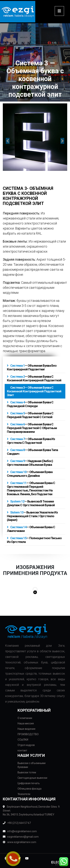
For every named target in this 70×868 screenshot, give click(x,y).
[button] (8, 141)
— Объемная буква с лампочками (31, 529)
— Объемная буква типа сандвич (32, 452)
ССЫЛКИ (23, 740)
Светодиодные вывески (32, 778)
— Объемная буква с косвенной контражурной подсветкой (34, 378)
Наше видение (27, 729)
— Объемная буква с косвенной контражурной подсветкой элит (34, 391)
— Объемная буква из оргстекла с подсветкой (31, 441)
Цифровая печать (29, 783)
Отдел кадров (26, 745)
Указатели (24, 794)
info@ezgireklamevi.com (20, 831)
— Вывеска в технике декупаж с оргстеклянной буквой (31, 503)
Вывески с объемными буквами (32, 765)
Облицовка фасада (29, 789)
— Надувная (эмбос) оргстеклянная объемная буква (30, 463)
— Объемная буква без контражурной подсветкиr (32, 367)
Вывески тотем (27, 772)
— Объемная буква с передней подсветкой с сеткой (30, 415)
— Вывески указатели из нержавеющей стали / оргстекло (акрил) (32, 516)
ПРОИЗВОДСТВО (28, 734)
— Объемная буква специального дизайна (30, 474)
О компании (25, 718)
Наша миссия (26, 723)
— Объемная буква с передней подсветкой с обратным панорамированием (32, 428)
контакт (22, 750)
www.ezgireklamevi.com (20, 842)
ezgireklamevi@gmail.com (21, 837)
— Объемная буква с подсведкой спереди (30, 404)
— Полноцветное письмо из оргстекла (34, 540)
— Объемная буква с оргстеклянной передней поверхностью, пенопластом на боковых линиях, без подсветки (31, 488)
